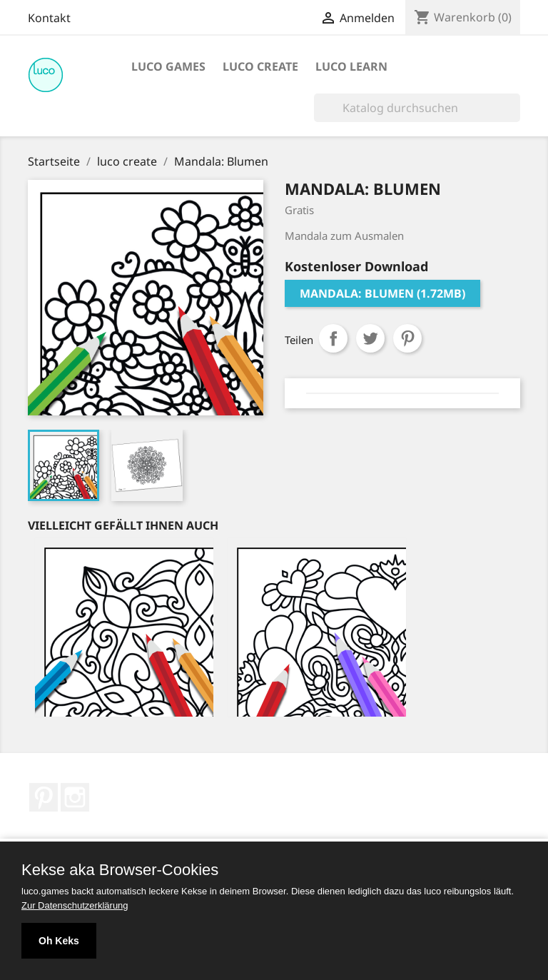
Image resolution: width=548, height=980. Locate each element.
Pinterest (407, 338)
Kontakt (49, 18)
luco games (168, 66)
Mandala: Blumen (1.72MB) (382, 293)
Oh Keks (59, 941)
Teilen (333, 338)
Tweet (370, 338)
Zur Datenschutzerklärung (75, 905)
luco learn (351, 66)
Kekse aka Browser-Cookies (120, 870)
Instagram (75, 797)
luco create (260, 66)
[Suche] (417, 108)
